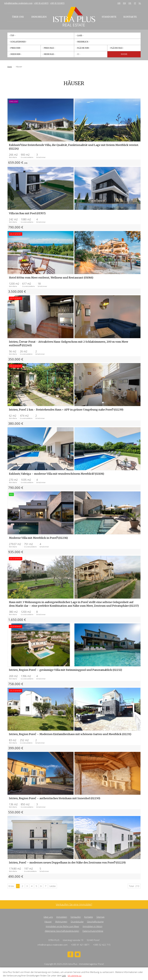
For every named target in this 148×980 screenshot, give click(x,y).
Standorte (109, 17)
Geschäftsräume (95, 922)
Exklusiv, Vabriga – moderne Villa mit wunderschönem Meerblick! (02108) (57, 474)
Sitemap (100, 917)
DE (130, 3)
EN (124, 3)
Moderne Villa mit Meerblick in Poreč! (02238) (38, 538)
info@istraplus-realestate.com (18, 3)
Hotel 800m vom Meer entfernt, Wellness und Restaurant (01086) (51, 278)
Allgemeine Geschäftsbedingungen (62, 931)
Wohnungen (61, 922)
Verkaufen (76, 917)
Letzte (53, 886)
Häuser (48, 922)
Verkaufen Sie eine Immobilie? (74, 905)
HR (119, 3)
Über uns (18, 17)
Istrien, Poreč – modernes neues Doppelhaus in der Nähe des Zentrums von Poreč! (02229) (67, 863)
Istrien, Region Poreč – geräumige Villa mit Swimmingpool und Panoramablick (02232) (65, 670)
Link (64, 976)
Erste (11, 886)
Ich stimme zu (75, 976)
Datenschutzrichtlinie (93, 931)
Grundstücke (77, 922)
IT (135, 3)
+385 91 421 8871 (41, 3)
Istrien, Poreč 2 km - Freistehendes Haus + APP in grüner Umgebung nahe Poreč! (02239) (66, 410)
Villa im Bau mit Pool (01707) (27, 213)
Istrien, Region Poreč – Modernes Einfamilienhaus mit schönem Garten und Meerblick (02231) (70, 734)
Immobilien (39, 17)
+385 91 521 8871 (57, 3)
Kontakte (130, 17)
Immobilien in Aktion (92, 926)
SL (140, 3)
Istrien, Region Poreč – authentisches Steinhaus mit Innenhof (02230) (55, 798)
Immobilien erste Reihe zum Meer (63, 926)
